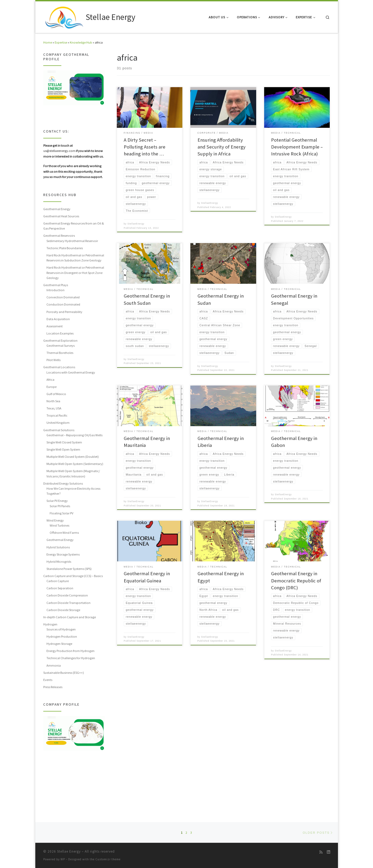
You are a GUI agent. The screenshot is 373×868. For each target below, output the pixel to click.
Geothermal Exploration (60, 340)
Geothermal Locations (59, 367)
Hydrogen (50, 624)
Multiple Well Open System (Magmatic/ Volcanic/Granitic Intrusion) (73, 473)
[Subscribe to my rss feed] (321, 852)
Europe (52, 387)
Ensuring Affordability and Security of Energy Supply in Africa (222, 147)
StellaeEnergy (136, 225)
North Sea (53, 401)
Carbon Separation (60, 588)
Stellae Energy (69, 851)
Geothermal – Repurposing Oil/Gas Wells (74, 435)
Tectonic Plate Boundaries (65, 248)
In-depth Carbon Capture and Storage (70, 617)
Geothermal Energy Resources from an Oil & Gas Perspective (74, 226)
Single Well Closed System (64, 442)
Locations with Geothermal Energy (71, 372)
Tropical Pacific (57, 415)
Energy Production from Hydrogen (70, 651)
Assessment (55, 326)
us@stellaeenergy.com (59, 151)
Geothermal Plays (56, 285)
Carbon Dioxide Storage (63, 610)
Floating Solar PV (61, 513)
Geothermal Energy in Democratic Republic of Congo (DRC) (296, 584)
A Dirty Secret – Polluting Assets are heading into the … (145, 147)
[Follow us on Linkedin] (328, 852)
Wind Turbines (59, 525)
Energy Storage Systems (63, 554)
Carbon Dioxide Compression (67, 595)
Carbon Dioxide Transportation (68, 603)
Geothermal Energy (57, 209)
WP (63, 859)
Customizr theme (108, 859)
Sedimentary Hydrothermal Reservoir (72, 241)
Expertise (61, 42)
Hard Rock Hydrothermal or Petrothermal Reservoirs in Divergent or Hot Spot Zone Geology (75, 273)
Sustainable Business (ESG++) (64, 673)
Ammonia (54, 665)
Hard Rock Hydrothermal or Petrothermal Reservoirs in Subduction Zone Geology (75, 258)
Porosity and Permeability (64, 312)
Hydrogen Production (62, 636)
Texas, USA (54, 408)
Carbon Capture (58, 581)
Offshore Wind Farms (64, 533)
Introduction (55, 290)
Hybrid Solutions (58, 547)
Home (48, 42)
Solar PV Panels (60, 506)
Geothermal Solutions (59, 430)
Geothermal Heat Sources (61, 216)
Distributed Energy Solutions (63, 483)
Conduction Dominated (63, 304)
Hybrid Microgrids (59, 562)
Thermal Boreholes (60, 353)
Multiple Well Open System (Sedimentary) (75, 464)
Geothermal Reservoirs (59, 236)
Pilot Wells (53, 360)
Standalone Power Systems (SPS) (69, 569)
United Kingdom (58, 423)
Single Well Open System (63, 449)
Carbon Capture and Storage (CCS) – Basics (73, 576)
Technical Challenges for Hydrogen (71, 658)
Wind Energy (55, 520)
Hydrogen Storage (59, 644)
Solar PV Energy (57, 501)
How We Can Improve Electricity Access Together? (73, 491)
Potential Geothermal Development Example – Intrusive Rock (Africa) (297, 147)
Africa (50, 380)
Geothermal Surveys (61, 346)
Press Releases (53, 687)
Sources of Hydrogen (61, 629)
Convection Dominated (63, 297)
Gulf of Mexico (56, 394)
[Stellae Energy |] (64, 16)
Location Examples (60, 333)
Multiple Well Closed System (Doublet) (73, 457)
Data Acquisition (58, 319)
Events (48, 680)
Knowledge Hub (81, 42)
